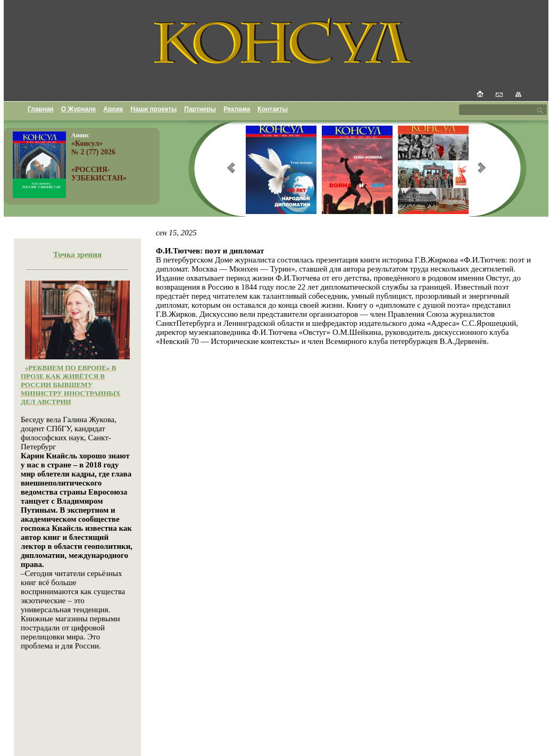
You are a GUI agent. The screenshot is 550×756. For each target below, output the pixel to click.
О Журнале (78, 109)
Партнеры (200, 109)
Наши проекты (154, 109)
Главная (41, 109)
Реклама (237, 109)
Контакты (273, 109)
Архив (113, 109)
